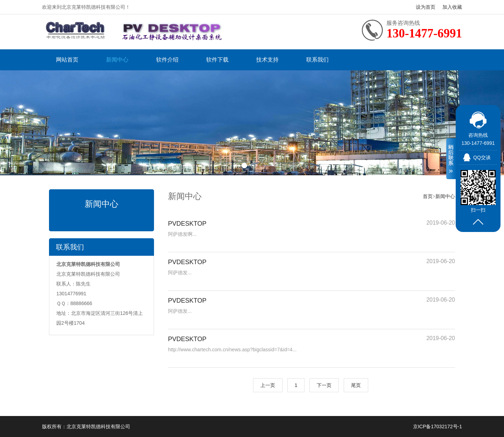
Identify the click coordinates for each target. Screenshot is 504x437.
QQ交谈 (482, 157)
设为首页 (426, 7)
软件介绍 (167, 60)
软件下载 (217, 60)
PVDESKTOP (187, 224)
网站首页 (67, 60)
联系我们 (317, 60)
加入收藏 (452, 7)
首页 (428, 196)
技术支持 (267, 60)
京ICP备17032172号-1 (437, 427)
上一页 (268, 385)
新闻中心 (117, 60)
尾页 (356, 385)
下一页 (324, 385)
